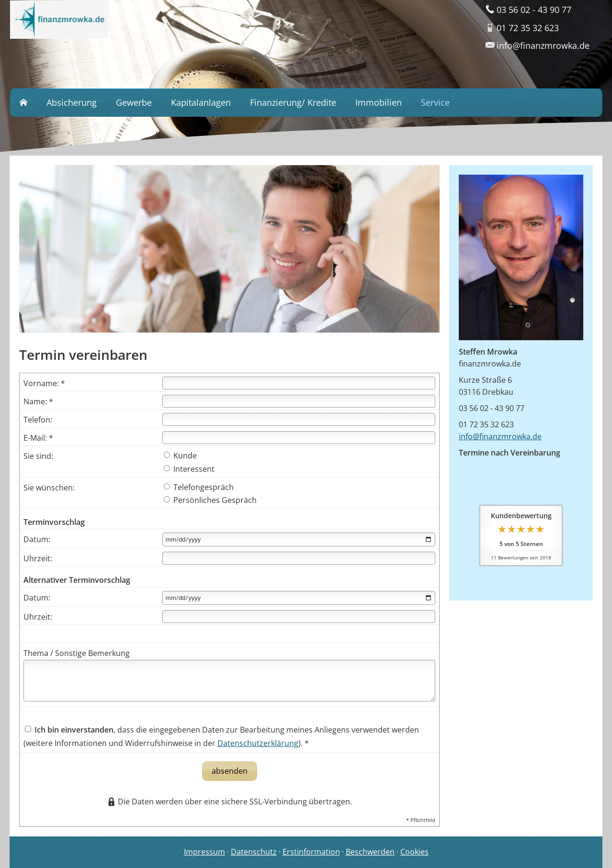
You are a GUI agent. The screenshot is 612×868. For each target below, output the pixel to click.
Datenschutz (254, 852)
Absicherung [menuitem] (72, 102)
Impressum (204, 852)
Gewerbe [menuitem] (134, 102)
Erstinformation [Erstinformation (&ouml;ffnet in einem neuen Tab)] (311, 852)
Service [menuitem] (435, 102)
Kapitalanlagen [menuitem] (201, 102)
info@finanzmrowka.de (500, 436)
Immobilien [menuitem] (379, 102)
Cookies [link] (414, 852)
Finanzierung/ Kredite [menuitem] (293, 102)
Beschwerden (370, 852)
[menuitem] (23, 103)
